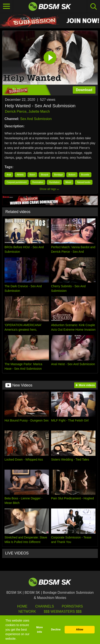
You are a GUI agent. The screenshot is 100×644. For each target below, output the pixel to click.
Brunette (85, 175)
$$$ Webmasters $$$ (63, 612)
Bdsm (32, 175)
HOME (22, 606)
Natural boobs (84, 182)
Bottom (72, 175)
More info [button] (39, 630)
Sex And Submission (36, 119)
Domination (38, 182)
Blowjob (45, 175)
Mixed (68, 182)
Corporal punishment (17, 182)
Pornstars (72, 606)
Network (27, 612)
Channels (45, 606)
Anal (9, 175)
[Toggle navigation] (6, 6)
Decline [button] (56, 630)
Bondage (58, 175)
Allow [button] (80, 630)
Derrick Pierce (16, 111)
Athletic (20, 175)
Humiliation (54, 182)
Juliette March (39, 111)
